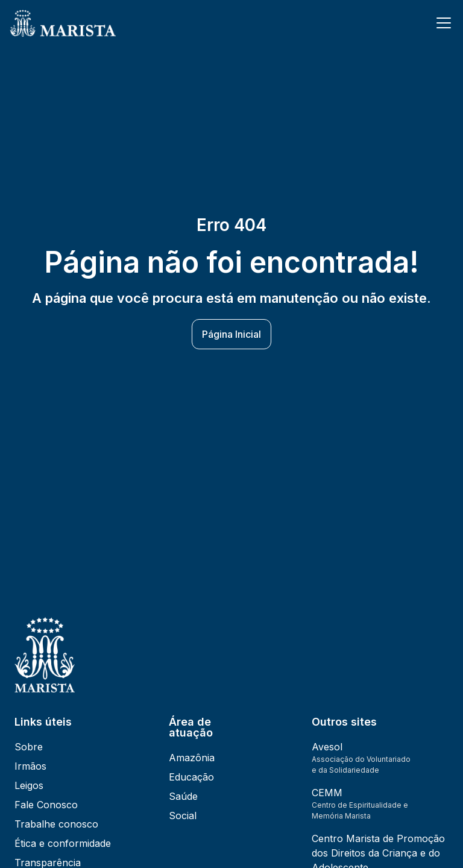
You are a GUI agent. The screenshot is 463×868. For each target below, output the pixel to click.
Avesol (327, 747)
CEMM (327, 793)
